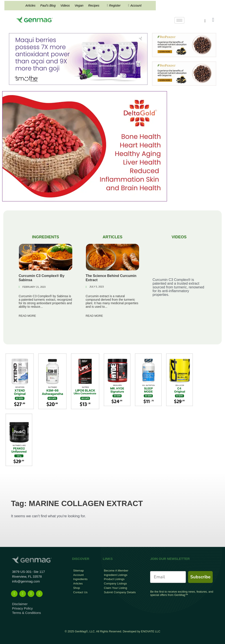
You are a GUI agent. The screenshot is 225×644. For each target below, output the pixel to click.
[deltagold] (85, 146)
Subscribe (200, 577)
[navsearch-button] (205, 21)
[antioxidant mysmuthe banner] (78, 59)
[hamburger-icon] (179, 20)
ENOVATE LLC (151, 631)
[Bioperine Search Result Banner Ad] (184, 45)
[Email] (168, 577)
